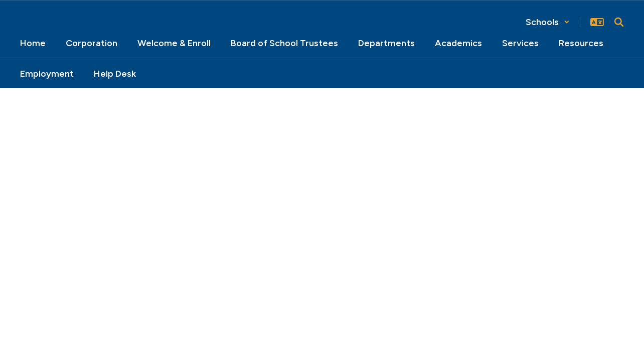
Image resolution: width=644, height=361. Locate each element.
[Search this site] (619, 22)
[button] (548, 22)
